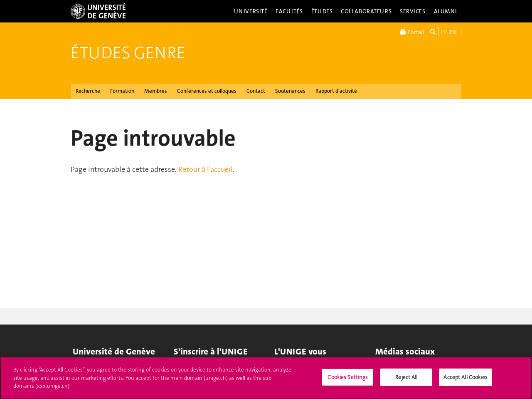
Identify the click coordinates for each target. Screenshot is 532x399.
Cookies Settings (348, 380)
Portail (412, 32)
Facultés (289, 11)
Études (322, 11)
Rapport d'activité (336, 91)
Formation (122, 91)
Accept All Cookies (465, 380)
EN (453, 32)
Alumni (446, 11)
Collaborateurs (366, 11)
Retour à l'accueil (206, 169)
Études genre (128, 53)
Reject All (406, 380)
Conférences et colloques (207, 91)
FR (444, 32)
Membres (156, 91)
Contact (256, 91)
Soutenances (290, 91)
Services (413, 11)
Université (251, 11)
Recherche (88, 91)
